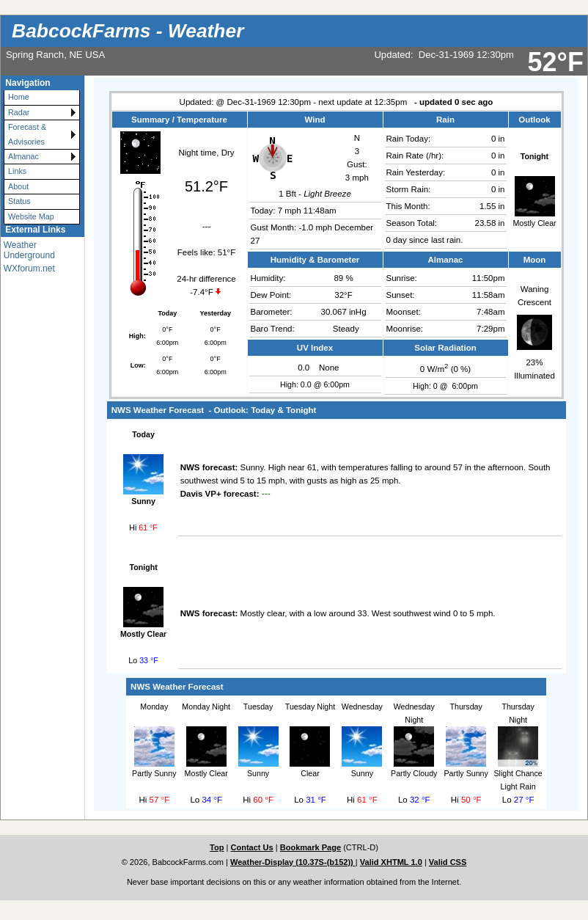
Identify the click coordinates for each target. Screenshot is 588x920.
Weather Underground (29, 250)
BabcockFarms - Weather (128, 31)
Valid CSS (448, 862)
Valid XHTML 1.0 (391, 862)
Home (19, 97)
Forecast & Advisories (27, 134)
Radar (19, 112)
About (18, 186)
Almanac (23, 156)
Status (19, 201)
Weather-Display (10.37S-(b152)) (293, 862)
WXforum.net (29, 269)
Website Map (31, 216)
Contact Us (251, 847)
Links (17, 171)
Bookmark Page (310, 847)
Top (217, 847)
